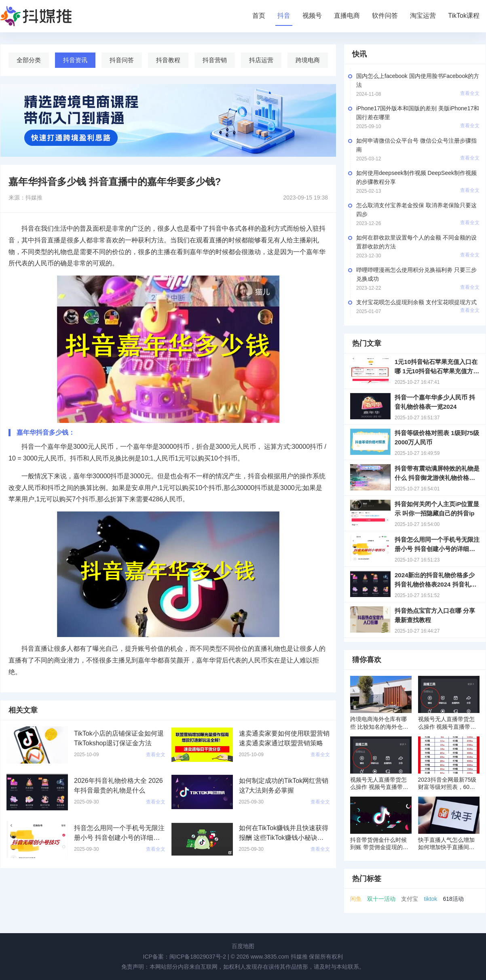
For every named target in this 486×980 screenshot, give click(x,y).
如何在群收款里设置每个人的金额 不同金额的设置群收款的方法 (416, 242)
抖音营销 (215, 60)
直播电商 (347, 16)
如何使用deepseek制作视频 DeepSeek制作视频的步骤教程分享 (416, 177)
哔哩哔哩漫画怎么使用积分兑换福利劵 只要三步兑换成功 (416, 274)
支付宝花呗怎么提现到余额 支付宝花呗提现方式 (416, 302)
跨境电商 (308, 60)
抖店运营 (261, 60)
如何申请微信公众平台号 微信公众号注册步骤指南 (416, 145)
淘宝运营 (423, 16)
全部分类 (29, 60)
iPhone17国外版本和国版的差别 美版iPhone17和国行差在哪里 (418, 113)
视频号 (312, 16)
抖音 (284, 16)
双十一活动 (381, 899)
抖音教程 (168, 60)
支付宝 (410, 899)
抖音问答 (122, 60)
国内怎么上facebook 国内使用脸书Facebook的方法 (418, 80)
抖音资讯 (75, 60)
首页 (259, 16)
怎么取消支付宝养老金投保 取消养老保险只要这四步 (416, 210)
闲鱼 (356, 899)
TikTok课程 (464, 16)
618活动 (453, 899)
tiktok (431, 899)
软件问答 (385, 16)
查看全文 (470, 93)
